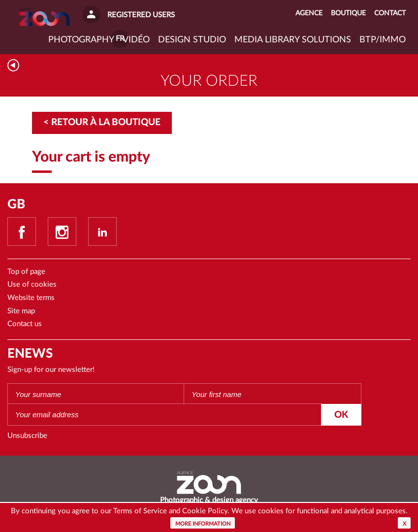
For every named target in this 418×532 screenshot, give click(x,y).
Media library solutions (293, 40)
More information (203, 524)
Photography (81, 40)
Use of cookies (32, 284)
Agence (309, 13)
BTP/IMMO (383, 40)
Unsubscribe (27, 436)
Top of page (26, 272)
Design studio (192, 40)
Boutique (348, 13)
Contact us (25, 324)
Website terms (31, 298)
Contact (390, 13)
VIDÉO (136, 40)
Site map (21, 311)
